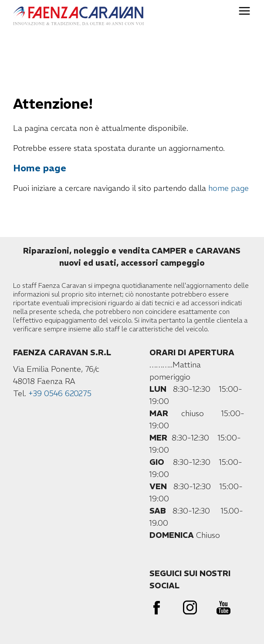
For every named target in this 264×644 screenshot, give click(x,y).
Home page (40, 168)
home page (228, 188)
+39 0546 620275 (60, 393)
